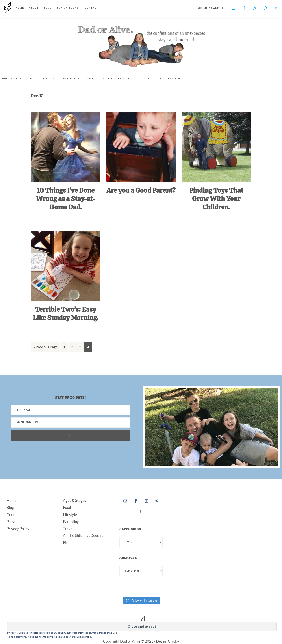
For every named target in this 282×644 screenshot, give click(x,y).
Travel (68, 528)
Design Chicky (168, 641)
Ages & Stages (74, 500)
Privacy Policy (18, 528)
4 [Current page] (89, 347)
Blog (10, 507)
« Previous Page (45, 347)
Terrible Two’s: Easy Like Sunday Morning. (66, 313)
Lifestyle (70, 514)
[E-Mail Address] (70, 422)
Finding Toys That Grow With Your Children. (216, 199)
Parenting (71, 521)
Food (67, 507)
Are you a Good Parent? (141, 190)
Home (12, 500)
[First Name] (70, 410)
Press (11, 521)
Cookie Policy (84, 637)
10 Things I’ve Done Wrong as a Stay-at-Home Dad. (66, 199)
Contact (13, 514)
